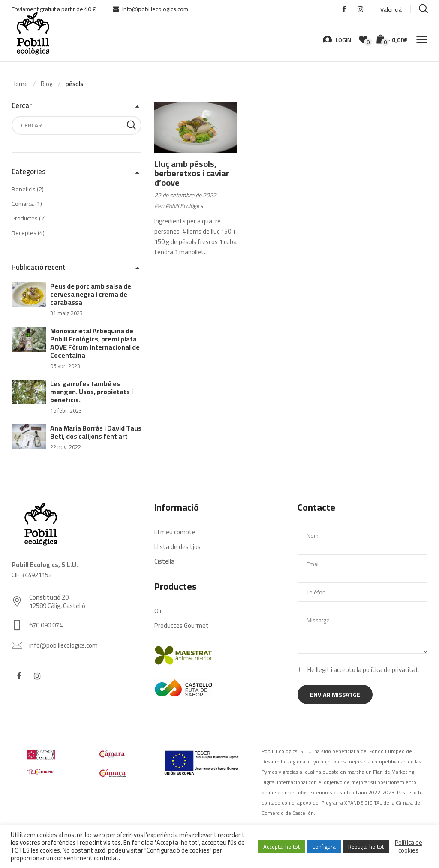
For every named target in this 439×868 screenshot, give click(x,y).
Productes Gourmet (182, 625)
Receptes (24, 233)
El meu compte (175, 532)
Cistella (164, 561)
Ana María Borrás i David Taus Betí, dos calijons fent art (96, 432)
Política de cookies (409, 847)
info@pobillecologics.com (150, 9)
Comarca (23, 204)
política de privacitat (391, 670)
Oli (158, 611)
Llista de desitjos (177, 547)
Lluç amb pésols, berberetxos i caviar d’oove (192, 173)
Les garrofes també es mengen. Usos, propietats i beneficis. (92, 392)
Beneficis (24, 189)
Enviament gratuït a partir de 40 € (54, 9)
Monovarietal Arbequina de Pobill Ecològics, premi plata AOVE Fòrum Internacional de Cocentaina (95, 343)
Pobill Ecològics (184, 206)
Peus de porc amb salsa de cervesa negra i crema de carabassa (91, 294)
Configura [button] (324, 847)
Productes (25, 218)
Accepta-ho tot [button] (281, 847)
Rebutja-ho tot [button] (366, 847)
